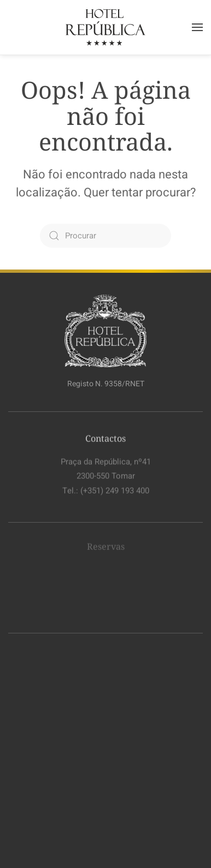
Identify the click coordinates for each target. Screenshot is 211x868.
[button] (197, 27)
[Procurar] (106, 236)
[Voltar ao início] (106, 27)
